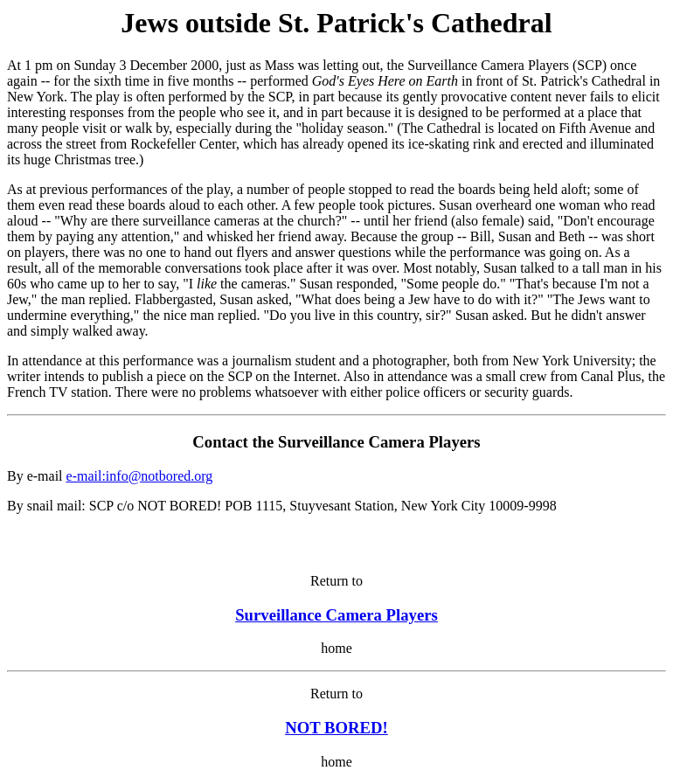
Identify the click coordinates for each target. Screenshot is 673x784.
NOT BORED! (336, 728)
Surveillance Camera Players (336, 615)
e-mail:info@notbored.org (140, 476)
